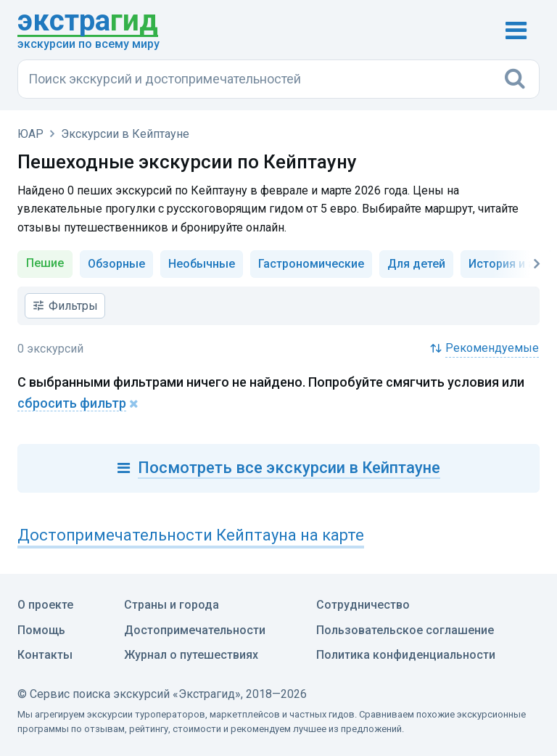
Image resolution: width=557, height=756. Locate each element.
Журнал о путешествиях (191, 655)
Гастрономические (311, 264)
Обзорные (116, 264)
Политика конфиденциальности (406, 655)
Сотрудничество (363, 605)
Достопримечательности (195, 630)
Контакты (45, 655)
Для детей (416, 264)
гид (88, 22)
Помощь (41, 630)
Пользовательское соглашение (405, 630)
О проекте (45, 605)
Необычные (202, 264)
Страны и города (172, 605)
